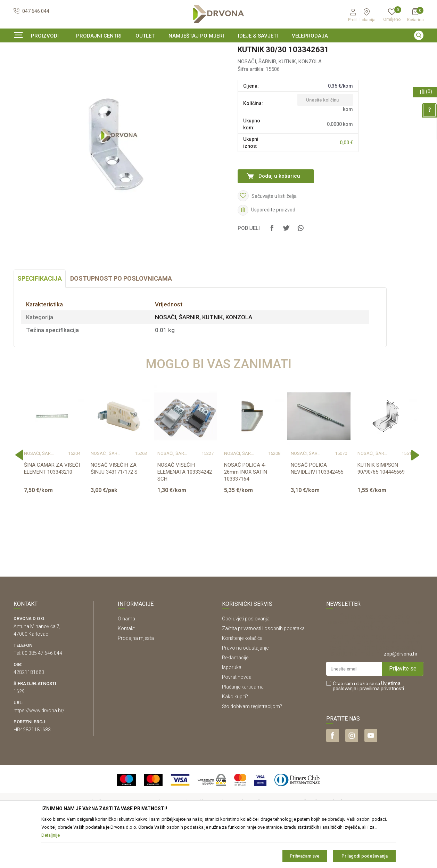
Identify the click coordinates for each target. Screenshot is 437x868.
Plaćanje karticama (243, 729)
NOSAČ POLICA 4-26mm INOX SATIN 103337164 (246, 514)
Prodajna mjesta (136, 681)
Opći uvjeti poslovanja (246, 661)
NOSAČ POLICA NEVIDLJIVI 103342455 (317, 511)
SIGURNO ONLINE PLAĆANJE (218, 50)
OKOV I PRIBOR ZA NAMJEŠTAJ (69, 64)
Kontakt (126, 671)
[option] (218, 50)
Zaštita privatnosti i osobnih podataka (263, 671)
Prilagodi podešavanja (365, 856)
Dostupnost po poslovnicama (121, 321)
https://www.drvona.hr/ (39, 753)
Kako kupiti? (235, 739)
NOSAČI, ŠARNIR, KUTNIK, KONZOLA (143, 64)
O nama (126, 661)
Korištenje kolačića (242, 681)
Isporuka (232, 710)
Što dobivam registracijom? (252, 749)
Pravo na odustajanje (245, 690)
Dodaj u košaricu (279, 218)
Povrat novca (237, 720)
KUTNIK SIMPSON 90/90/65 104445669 (381, 511)
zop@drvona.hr (401, 696)
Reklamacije (235, 700)
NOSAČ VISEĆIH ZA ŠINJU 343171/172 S (114, 511)
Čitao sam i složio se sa (368, 729)
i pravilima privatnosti (381, 731)
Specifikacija (40, 321)
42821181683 (29, 715)
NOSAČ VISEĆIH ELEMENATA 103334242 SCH (185, 514)
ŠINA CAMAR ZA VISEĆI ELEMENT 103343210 (52, 511)
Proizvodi (23, 64)
